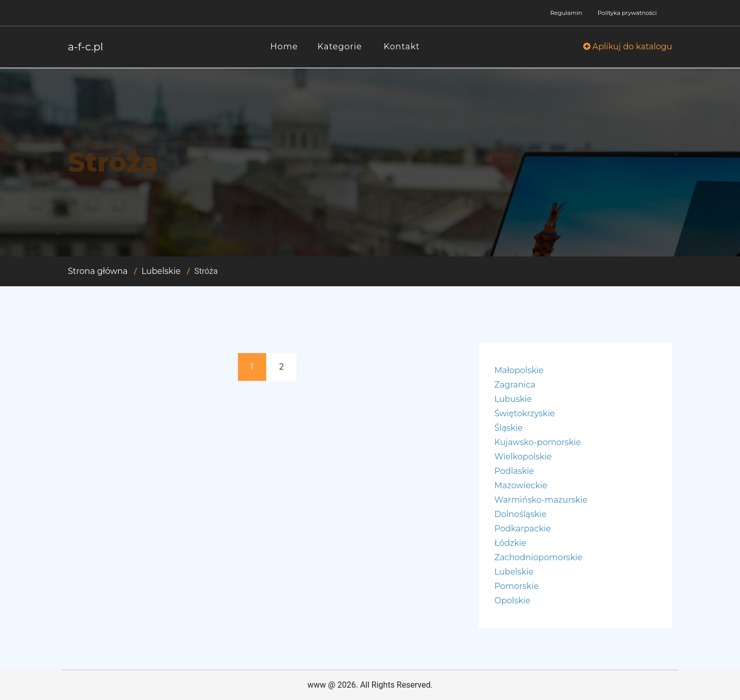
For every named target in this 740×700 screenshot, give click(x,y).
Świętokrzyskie (525, 413)
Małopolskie (519, 370)
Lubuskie (513, 399)
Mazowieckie (521, 485)
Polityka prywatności (627, 13)
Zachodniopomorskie (538, 557)
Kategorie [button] (340, 47)
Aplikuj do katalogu (628, 47)
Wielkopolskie (523, 457)
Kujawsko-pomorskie (538, 442)
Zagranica (515, 385)
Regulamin (566, 13)
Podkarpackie (523, 529)
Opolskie (512, 601)
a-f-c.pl (86, 47)
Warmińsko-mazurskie (541, 500)
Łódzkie (510, 543)
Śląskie (508, 428)
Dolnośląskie (520, 514)
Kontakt (402, 47)
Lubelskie (161, 271)
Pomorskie (516, 586)
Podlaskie (514, 471)
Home (284, 47)
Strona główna (98, 271)
